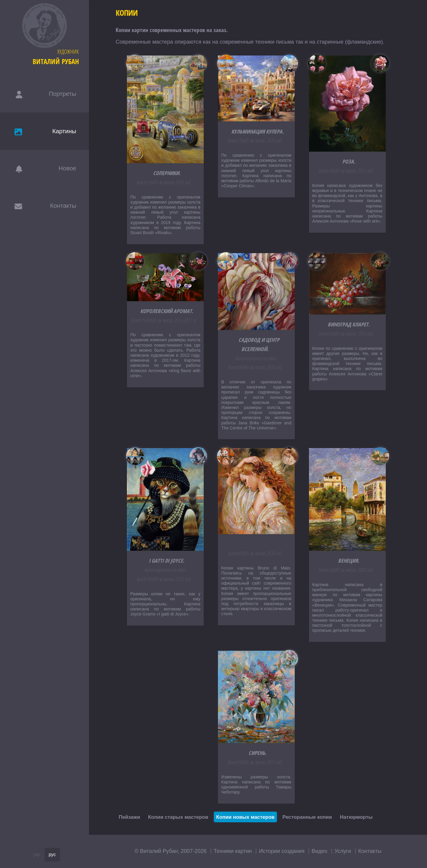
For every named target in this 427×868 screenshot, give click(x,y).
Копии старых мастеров (178, 817)
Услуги (343, 851)
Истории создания (282, 851)
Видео (320, 851)
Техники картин (233, 851)
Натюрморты (356, 817)
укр (37, 854)
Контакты (370, 851)
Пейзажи (129, 817)
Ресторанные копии (307, 817)
